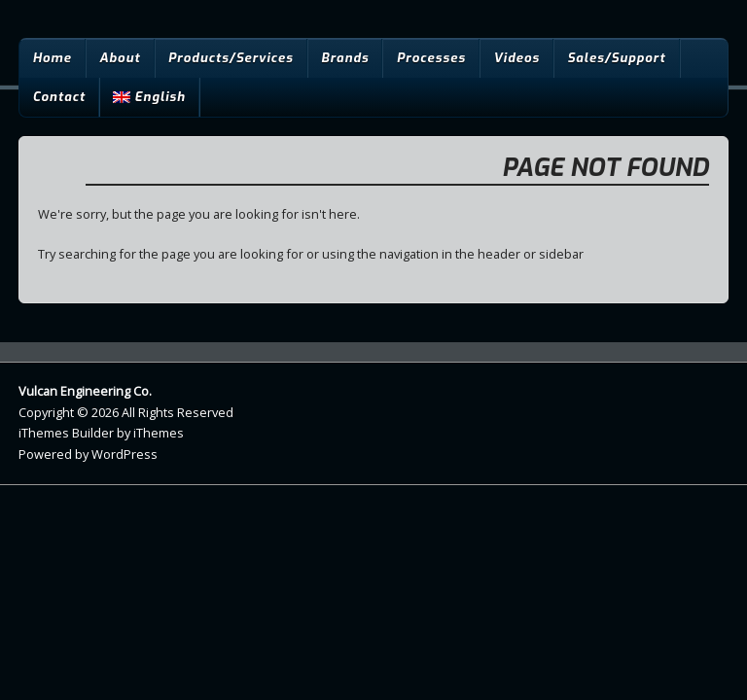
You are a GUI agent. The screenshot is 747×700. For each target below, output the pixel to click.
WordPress (124, 454)
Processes (431, 58)
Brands (345, 58)
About (120, 58)
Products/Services (231, 58)
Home (52, 58)
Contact (59, 97)
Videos (516, 58)
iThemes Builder (66, 433)
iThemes (159, 433)
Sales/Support (616, 58)
